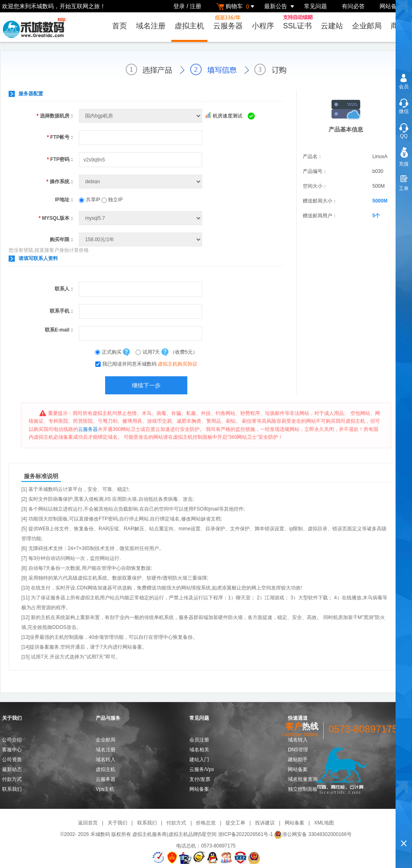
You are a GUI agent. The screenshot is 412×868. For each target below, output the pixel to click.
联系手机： (62, 311)
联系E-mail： (60, 330)
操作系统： (60, 182)
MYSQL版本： (56, 218)
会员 (404, 87)
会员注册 (199, 740)
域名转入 (106, 760)
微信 (404, 111)
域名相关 (199, 750)
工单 (404, 189)
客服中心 (12, 750)
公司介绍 (12, 740)
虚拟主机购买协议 (177, 364)
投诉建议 (265, 823)
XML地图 (324, 823)
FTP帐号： (61, 137)
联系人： (64, 289)
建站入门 (199, 760)
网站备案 (391, 6)
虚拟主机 (189, 26)
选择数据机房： (55, 116)
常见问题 (315, 6)
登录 (179, 6)
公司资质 (12, 760)
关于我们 (117, 823)
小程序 (263, 26)
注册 (196, 6)
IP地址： (65, 200)
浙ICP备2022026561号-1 (245, 834)
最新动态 (12, 769)
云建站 (332, 26)
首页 (120, 26)
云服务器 (228, 22)
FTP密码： (61, 159)
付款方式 (12, 779)
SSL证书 (299, 22)
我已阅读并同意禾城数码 (150, 364)
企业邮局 (367, 26)
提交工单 (235, 823)
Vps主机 (105, 789)
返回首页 (88, 823)
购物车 (237, 6)
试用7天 (148, 352)
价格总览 (206, 823)
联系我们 (12, 789)
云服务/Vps (202, 769)
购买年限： (62, 239)
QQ (404, 136)
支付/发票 (200, 779)
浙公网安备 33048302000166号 (313, 834)
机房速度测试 (228, 116)
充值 (404, 164)
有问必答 (353, 6)
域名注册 (151, 26)
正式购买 (109, 352)
